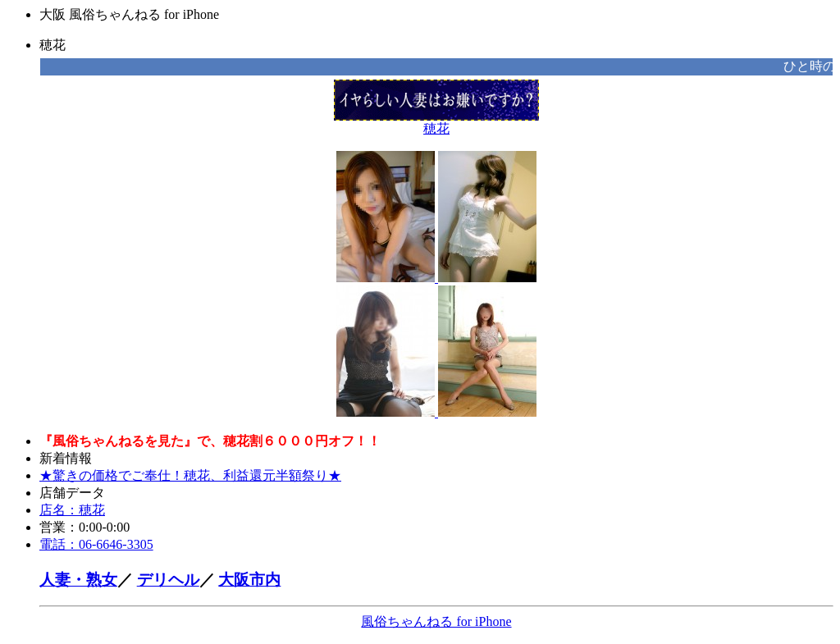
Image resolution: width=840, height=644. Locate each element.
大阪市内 (249, 580)
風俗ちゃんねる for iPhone (436, 621)
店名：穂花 (72, 510)
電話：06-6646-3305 (96, 544)
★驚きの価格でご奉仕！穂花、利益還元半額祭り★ (190, 475)
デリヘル (168, 580)
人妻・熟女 (78, 580)
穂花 (436, 122)
